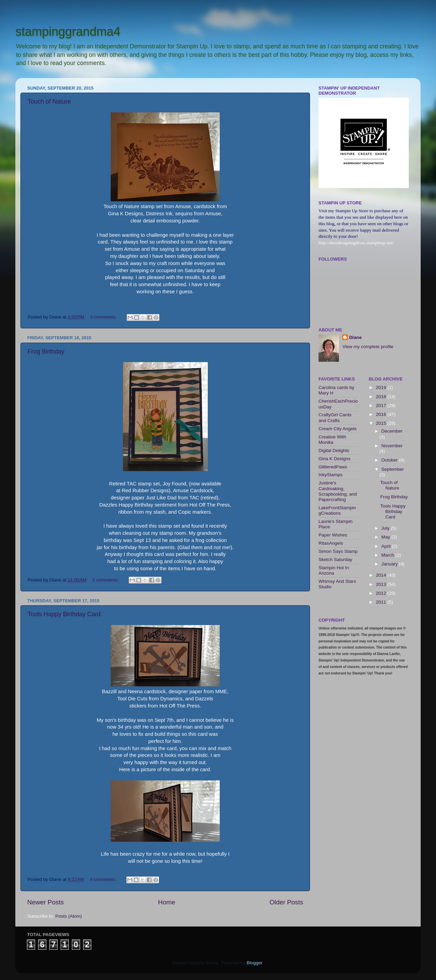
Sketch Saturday (335, 559)
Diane (355, 337)
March (388, 555)
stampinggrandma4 (68, 32)
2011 (381, 602)
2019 (381, 387)
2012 (381, 593)
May (386, 537)
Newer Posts (45, 902)
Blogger (254, 963)
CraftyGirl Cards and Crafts (335, 417)
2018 (381, 397)
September (393, 469)
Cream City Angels (338, 429)
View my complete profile (368, 347)
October (390, 460)
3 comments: (104, 317)
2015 (381, 423)
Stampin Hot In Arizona (334, 570)
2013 (381, 584)
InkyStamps (331, 475)
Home (167, 902)
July (386, 528)
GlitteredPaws (333, 467)
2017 (381, 406)
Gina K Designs (334, 459)
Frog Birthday (46, 352)
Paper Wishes (333, 535)
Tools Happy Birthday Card (64, 614)
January (390, 564)
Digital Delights (334, 450)
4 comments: (104, 879)
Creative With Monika (332, 440)
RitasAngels (331, 543)
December (392, 431)
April (387, 546)
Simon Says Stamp (338, 551)
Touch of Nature (49, 102)
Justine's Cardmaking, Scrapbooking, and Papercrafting (338, 491)
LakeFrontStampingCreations (337, 510)
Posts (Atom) (69, 916)
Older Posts (286, 902)
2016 (381, 414)
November (392, 446)
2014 (381, 575)
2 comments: (106, 580)
